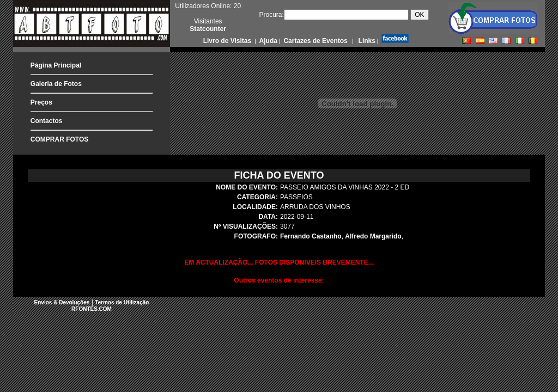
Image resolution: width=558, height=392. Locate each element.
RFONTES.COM (92, 309)
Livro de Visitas (228, 41)
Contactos (47, 121)
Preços (41, 102)
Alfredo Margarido (373, 236)
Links (366, 41)
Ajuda (268, 41)
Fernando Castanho (311, 236)
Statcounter (208, 29)
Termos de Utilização (122, 302)
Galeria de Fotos (56, 84)
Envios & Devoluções (62, 302)
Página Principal (56, 65)
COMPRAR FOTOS (59, 139)
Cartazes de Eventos (315, 41)
